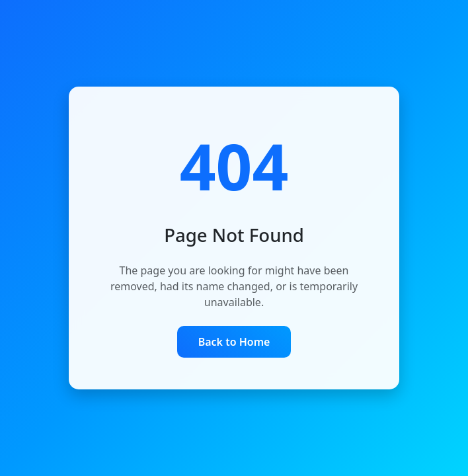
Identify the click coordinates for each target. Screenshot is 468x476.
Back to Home (234, 342)
